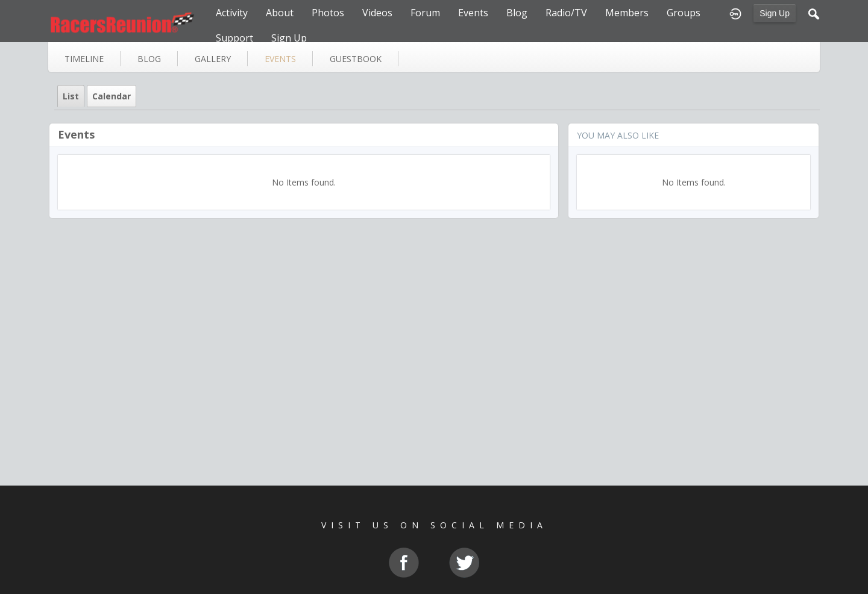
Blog (517, 13)
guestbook (356, 59)
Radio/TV (566, 13)
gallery (213, 59)
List (71, 96)
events (280, 59)
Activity (232, 13)
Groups (684, 13)
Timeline (84, 59)
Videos (377, 13)
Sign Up (775, 13)
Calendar (112, 96)
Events (473, 13)
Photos (328, 13)
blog (149, 59)
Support (234, 38)
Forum (425, 13)
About (280, 13)
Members (627, 13)
